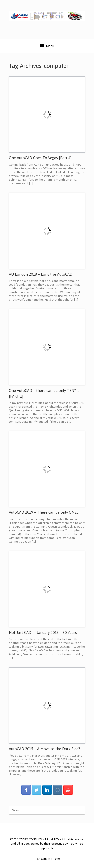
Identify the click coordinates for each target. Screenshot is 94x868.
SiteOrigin (44, 858)
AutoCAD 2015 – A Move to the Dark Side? (44, 749)
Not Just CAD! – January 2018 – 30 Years (43, 633)
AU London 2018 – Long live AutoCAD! (41, 274)
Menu (47, 46)
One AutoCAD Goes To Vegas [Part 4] (40, 158)
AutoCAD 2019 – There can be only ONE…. (44, 512)
